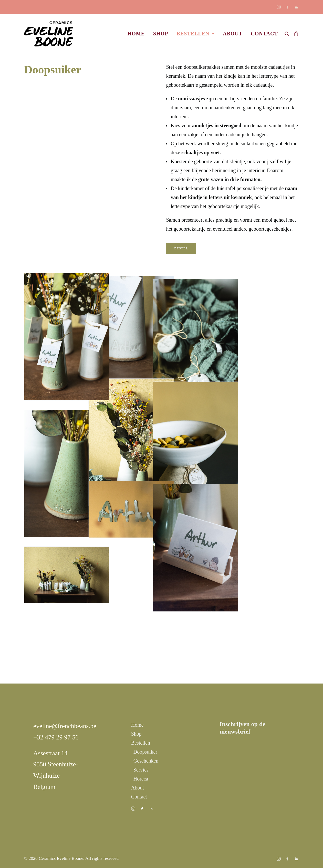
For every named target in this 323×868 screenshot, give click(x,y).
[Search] (288, 34)
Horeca (141, 779)
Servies (141, 770)
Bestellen (195, 34)
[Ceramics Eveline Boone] (49, 34)
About (233, 34)
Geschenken (146, 761)
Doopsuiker (145, 752)
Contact (264, 34)
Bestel (181, 248)
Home (136, 34)
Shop (161, 34)
